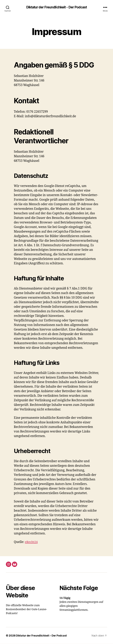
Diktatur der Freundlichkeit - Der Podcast (56, 7)
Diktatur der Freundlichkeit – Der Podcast (42, 636)
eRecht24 (32, 542)
